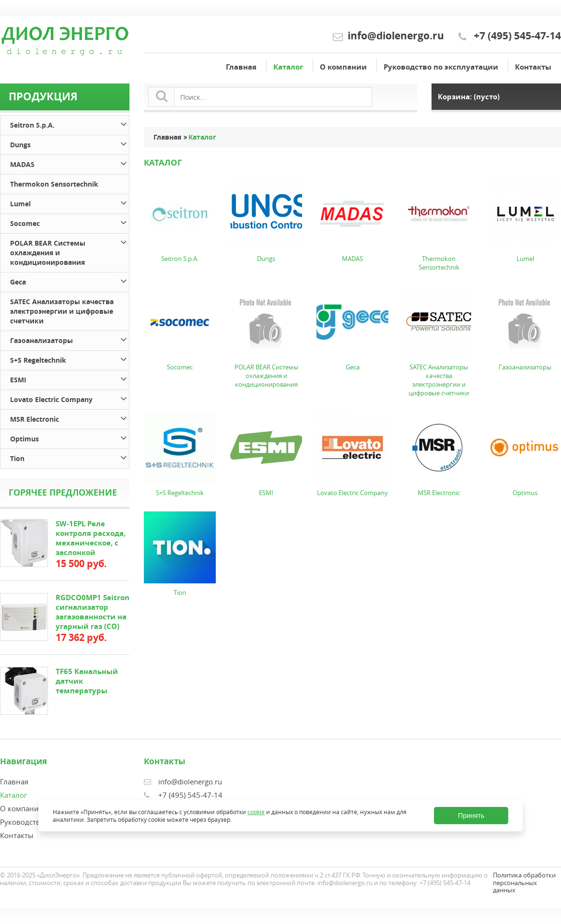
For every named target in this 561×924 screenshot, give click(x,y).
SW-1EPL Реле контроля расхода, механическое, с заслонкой (91, 538)
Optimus (70, 437)
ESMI (70, 378)
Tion (70, 457)
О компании (343, 67)
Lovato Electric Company (70, 398)
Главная (241, 67)
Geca (70, 280)
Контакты (533, 67)
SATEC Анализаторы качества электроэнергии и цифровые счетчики (62, 311)
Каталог (288, 67)
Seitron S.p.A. (70, 124)
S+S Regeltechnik (70, 359)
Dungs (70, 143)
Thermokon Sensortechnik (54, 184)
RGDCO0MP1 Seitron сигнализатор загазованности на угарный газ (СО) (93, 612)
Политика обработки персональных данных (524, 883)
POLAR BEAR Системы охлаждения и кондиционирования (70, 251)
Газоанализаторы (70, 339)
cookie (256, 812)
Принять (471, 816)
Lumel (70, 202)
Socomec (70, 222)
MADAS (70, 163)
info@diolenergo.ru (396, 36)
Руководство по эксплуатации (441, 67)
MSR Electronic (70, 418)
